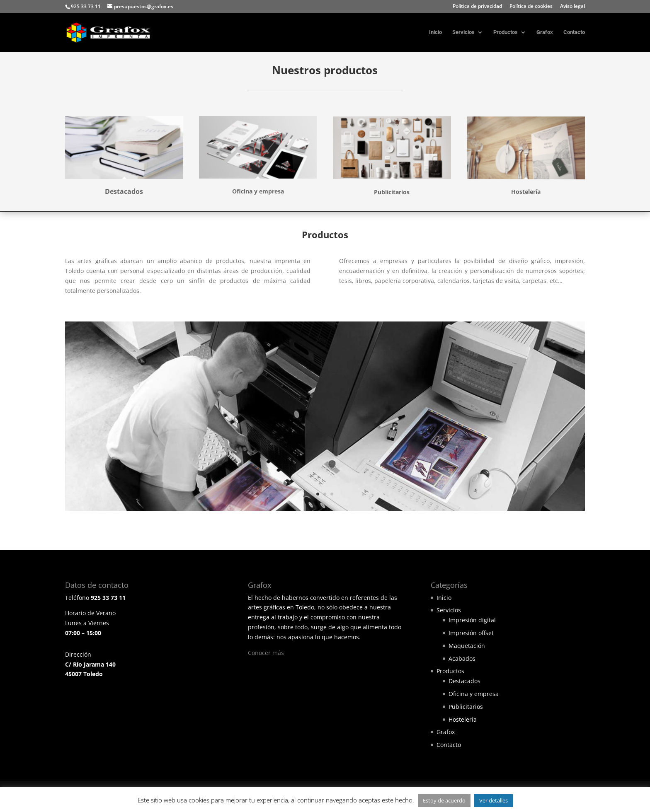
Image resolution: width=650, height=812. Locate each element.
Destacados (464, 681)
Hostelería (463, 719)
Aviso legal (572, 7)
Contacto (574, 32)
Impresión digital (472, 620)
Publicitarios (466, 707)
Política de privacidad (477, 7)
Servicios (463, 32)
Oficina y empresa (474, 694)
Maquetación (467, 646)
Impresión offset (471, 633)
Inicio (435, 32)
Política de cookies (531, 7)
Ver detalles (494, 800)
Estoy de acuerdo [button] (444, 800)
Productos (506, 32)
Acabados (462, 659)
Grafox (545, 32)
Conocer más (266, 653)
